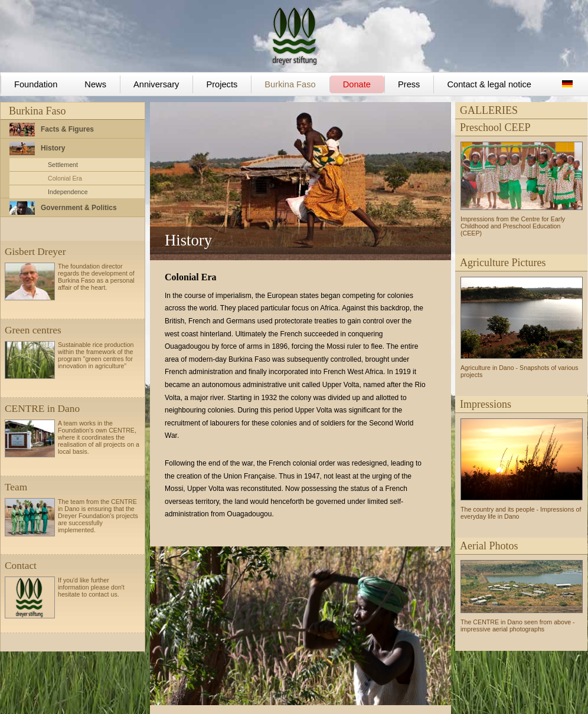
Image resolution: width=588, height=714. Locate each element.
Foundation (36, 84)
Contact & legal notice (489, 84)
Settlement (63, 165)
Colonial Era (65, 178)
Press (409, 84)
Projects (222, 84)
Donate (357, 84)
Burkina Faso (290, 84)
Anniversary (156, 84)
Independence (68, 192)
